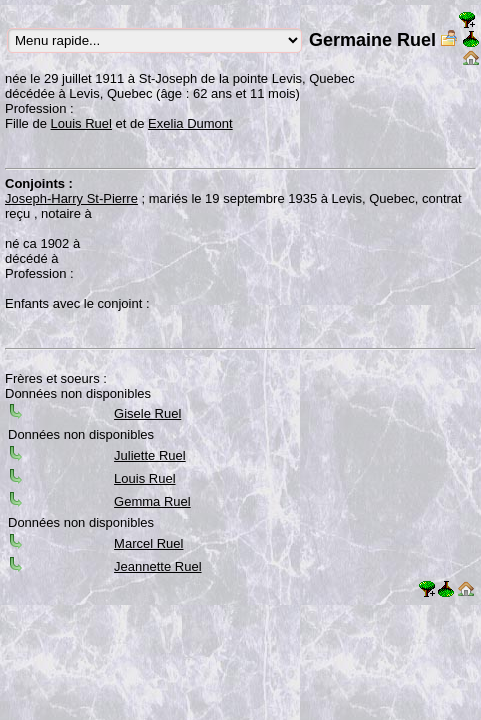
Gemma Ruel (152, 501)
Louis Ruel (81, 123)
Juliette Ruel (150, 455)
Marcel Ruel (148, 543)
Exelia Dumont (190, 123)
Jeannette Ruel (157, 566)
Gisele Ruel (147, 413)
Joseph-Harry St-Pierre (71, 198)
